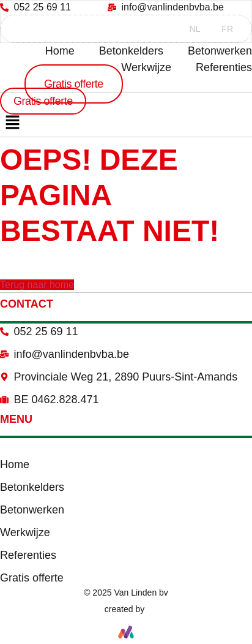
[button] (12, 123)
